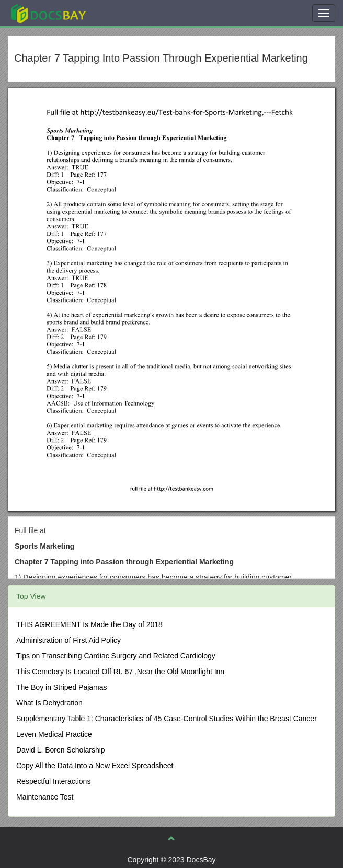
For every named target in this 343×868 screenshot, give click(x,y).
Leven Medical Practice (54, 734)
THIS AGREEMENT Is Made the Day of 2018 (89, 624)
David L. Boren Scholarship (61, 750)
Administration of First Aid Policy (68, 640)
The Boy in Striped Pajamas (62, 687)
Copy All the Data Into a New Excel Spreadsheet (95, 766)
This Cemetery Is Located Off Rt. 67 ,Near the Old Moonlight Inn (120, 672)
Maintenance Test (45, 797)
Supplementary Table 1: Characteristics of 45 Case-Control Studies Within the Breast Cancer (167, 719)
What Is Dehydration (49, 703)
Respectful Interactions (53, 781)
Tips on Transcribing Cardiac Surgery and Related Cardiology (116, 656)
